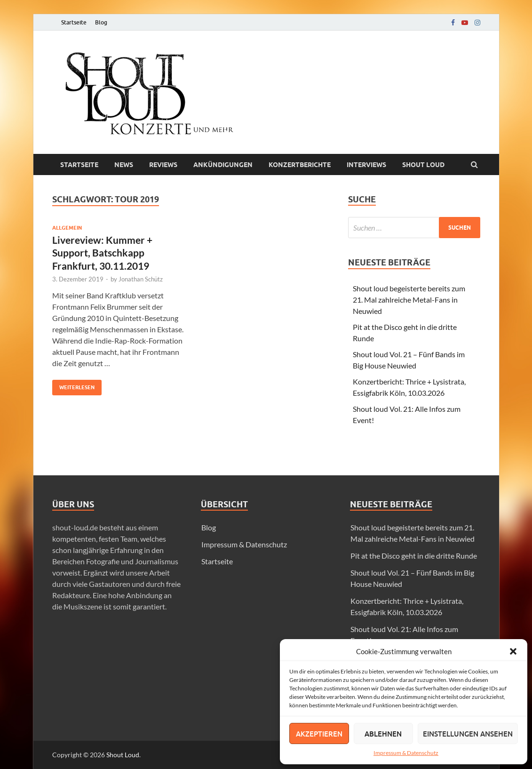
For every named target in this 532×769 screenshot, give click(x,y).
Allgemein (67, 228)
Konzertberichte (300, 165)
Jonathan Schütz (141, 279)
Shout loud (423, 165)
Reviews (163, 165)
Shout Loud (123, 755)
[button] (513, 651)
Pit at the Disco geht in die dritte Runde (414, 556)
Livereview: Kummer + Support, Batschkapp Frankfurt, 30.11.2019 (102, 253)
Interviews (366, 165)
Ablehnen (383, 734)
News (124, 165)
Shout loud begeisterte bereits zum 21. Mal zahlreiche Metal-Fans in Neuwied (409, 300)
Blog (101, 22)
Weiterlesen (73, 385)
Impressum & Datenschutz (406, 753)
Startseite (74, 22)
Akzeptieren (319, 734)
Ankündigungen (223, 165)
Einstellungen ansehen (468, 734)
